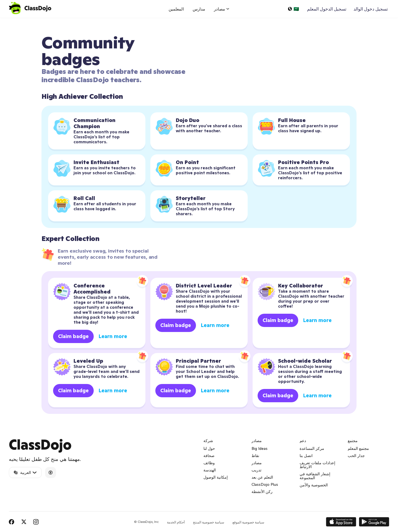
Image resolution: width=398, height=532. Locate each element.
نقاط (255, 456)
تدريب (256, 470)
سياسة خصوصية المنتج (209, 522)
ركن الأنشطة (262, 492)
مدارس (199, 9)
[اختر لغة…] (293, 9)
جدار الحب (356, 456)
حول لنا (209, 448)
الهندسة (210, 470)
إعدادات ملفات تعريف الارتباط (317, 465)
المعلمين (176, 9)
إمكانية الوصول (216, 477)
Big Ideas (260, 448)
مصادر (257, 463)
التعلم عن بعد (262, 477)
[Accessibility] (51, 473)
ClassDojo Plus (265, 484)
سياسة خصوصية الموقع (248, 522)
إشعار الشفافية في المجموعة (315, 476)
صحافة (209, 456)
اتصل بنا (306, 456)
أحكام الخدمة (176, 522)
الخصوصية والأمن (314, 485)
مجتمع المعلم (358, 448)
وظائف (209, 463)
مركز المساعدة (312, 448)
